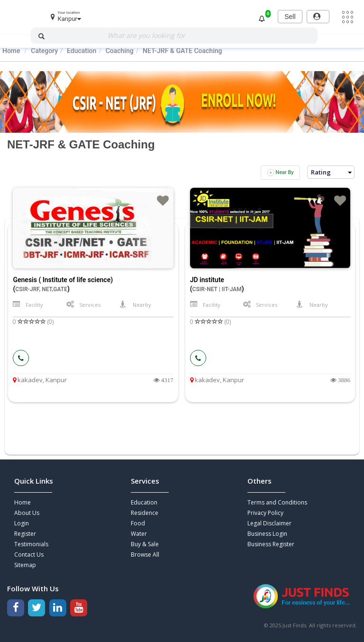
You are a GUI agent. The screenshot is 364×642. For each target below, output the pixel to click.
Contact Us (29, 555)
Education (144, 502)
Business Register (271, 544)
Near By (280, 173)
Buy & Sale (145, 544)
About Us (27, 513)
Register (25, 534)
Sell (290, 17)
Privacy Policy (265, 513)
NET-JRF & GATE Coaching (182, 51)
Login (22, 523)
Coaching (120, 51)
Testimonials (31, 544)
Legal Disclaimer (269, 523)
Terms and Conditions (277, 502)
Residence (145, 513)
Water (139, 534)
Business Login (267, 534)
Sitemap (25, 565)
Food (138, 523)
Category (44, 51)
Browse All (145, 555)
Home (11, 51)
